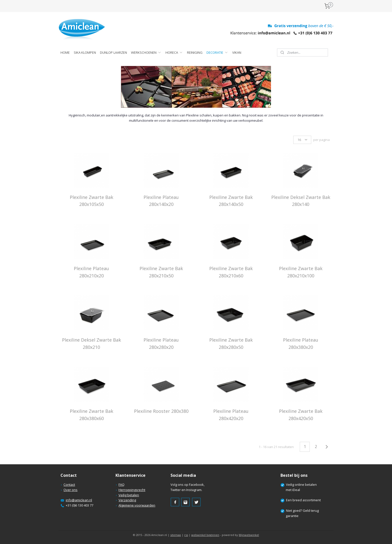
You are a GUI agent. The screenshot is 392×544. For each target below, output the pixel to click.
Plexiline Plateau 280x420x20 (231, 415)
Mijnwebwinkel (249, 535)
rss (186, 535)
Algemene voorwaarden (137, 505)
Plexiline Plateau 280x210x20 (91, 272)
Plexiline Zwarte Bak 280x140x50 (231, 201)
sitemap (176, 535)
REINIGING (195, 52)
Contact (69, 485)
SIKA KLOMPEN (85, 52)
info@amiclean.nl (79, 500)
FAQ (121, 485)
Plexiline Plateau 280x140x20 (161, 201)
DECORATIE (217, 52)
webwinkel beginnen (205, 535)
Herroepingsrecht (132, 490)
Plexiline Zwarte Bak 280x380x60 (91, 415)
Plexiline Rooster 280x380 (161, 411)
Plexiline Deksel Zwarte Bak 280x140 (300, 201)
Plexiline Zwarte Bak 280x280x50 (231, 343)
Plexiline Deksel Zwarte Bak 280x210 (91, 343)
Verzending (127, 500)
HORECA (174, 52)
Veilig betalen (129, 495)
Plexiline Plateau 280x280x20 (161, 343)
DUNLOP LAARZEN (113, 52)
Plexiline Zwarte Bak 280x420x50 (300, 415)
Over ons (70, 490)
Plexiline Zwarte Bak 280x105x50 (91, 201)
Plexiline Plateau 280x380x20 (301, 343)
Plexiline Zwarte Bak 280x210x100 (300, 272)
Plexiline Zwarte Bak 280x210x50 (161, 272)
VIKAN (237, 52)
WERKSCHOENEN (146, 52)
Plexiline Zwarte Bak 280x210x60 (231, 272)
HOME (65, 52)
